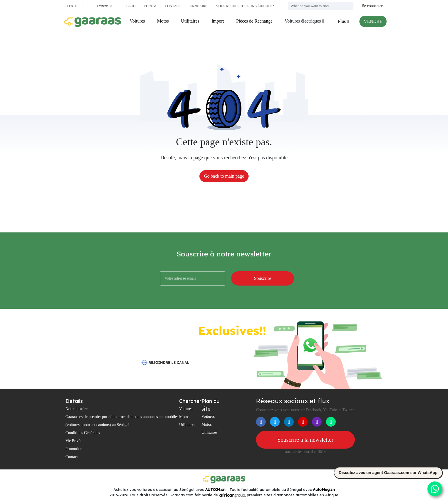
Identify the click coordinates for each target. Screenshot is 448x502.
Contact (173, 6)
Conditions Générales (83, 433)
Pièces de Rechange (254, 21)
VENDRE (373, 21)
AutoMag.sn (324, 489)
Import (218, 21)
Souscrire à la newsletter (305, 440)
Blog (131, 6)
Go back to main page (224, 176)
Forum (150, 6)
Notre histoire (76, 409)
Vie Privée (74, 441)
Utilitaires (190, 21)
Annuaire (198, 6)
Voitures (137, 21)
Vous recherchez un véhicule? (245, 6)
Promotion (74, 449)
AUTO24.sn (215, 489)
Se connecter (372, 6)
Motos (163, 21)
